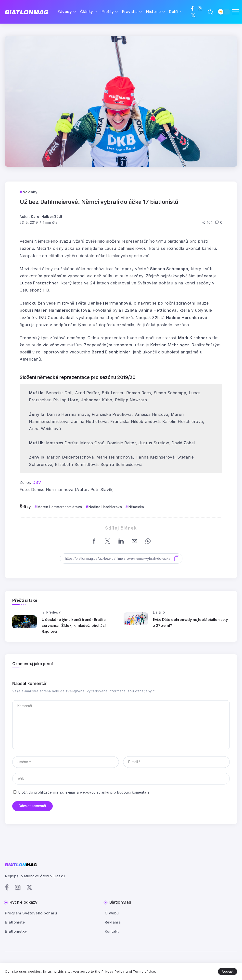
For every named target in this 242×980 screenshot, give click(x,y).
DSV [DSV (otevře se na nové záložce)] (37, 482)
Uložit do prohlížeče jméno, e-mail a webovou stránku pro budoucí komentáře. (85, 792)
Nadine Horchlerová (105, 507)
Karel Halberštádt (47, 217)
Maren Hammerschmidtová (60, 507)
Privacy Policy (113, 971)
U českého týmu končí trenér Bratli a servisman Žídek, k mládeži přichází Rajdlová (74, 625)
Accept (228, 971)
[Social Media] (192, 8)
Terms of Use (144, 971)
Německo (136, 507)
